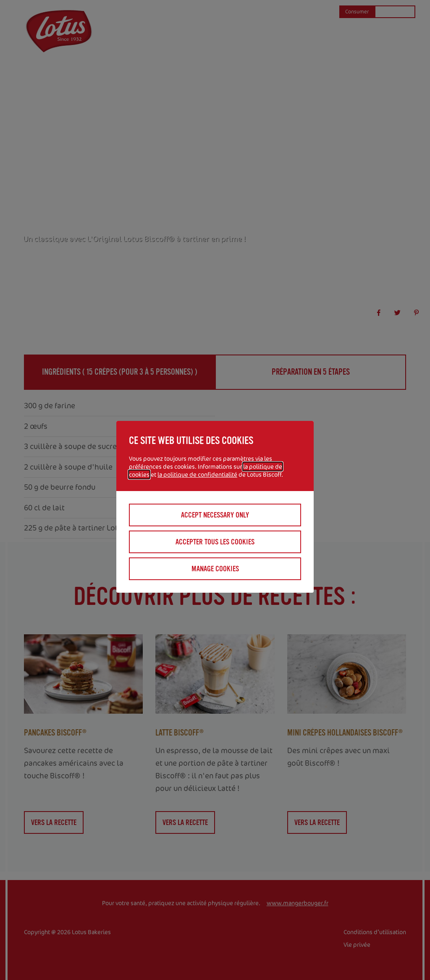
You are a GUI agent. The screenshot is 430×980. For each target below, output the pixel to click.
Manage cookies (215, 569)
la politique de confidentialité (197, 474)
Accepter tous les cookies (215, 542)
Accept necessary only (215, 515)
